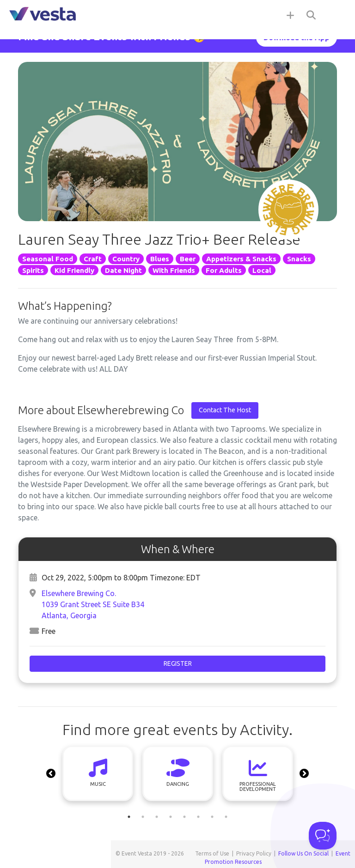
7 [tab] (212, 817)
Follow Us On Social (303, 853)
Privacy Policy (254, 853)
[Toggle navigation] (337, 15)
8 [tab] (226, 817)
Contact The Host (225, 410)
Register (178, 663)
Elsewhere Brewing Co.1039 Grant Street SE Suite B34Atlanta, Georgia (93, 604)
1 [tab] (129, 817)
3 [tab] (157, 817)
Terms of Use (212, 853)
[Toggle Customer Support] (323, 836)
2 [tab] (143, 817)
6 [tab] (198, 817)
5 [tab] (184, 817)
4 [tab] (171, 817)
